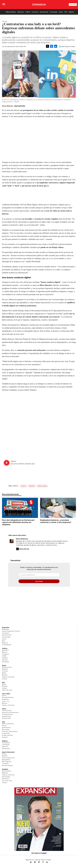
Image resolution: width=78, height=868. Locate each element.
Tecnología (54, 12)
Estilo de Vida (7, 781)
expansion (49, 862)
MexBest (5, 769)
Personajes (6, 777)
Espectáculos (7, 667)
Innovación (6, 733)
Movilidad (6, 730)
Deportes (5, 699)
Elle (3, 682)
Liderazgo (6, 745)
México (5, 652)
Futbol (4, 754)
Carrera (5, 21)
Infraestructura (7, 714)
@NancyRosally (20, 106)
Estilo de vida (7, 690)
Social (4, 726)
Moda (4, 673)
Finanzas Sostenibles (10, 731)
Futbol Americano (8, 758)
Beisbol (5, 756)
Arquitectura (6, 716)
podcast (13, 461)
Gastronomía (7, 771)
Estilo (4, 695)
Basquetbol (6, 760)
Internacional (44, 12)
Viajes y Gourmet (8, 677)
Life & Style (6, 694)
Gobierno (5, 650)
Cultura (5, 679)
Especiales (6, 748)
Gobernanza (6, 728)
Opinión (5, 660)
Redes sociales (42, 486)
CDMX (4, 656)
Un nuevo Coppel (39, 853)
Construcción (7, 711)
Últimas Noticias (11, 12)
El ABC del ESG (7, 735)
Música (5, 703)
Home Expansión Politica (11, 631)
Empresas (21, 12)
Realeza (5, 669)
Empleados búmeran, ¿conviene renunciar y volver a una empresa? (56, 521)
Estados (5, 658)
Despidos (32, 486)
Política (28, 12)
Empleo (23, 486)
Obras (61, 12)
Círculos (5, 671)
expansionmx (32, 862)
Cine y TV (6, 701)
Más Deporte (7, 762)
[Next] (74, 507)
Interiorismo (6, 718)
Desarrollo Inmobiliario (10, 712)
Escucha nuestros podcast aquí (23, 464)
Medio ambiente (8, 724)
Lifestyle (5, 764)
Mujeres (71, 12)
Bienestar (6, 779)
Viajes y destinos (8, 775)
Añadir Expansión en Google (68, 46)
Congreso (6, 654)
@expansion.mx (39, 862)
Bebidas (5, 773)
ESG (66, 12)
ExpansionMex (44, 862)
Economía (35, 12)
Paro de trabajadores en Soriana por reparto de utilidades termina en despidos (18, 522)
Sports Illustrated (8, 752)
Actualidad (6, 743)
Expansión (6, 627)
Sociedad (5, 662)
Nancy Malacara (22, 539)
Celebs (5, 688)
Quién (4, 665)
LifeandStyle (7, 645)
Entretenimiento (8, 697)
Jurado (5, 783)
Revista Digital (73, 5)
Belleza (5, 675)
